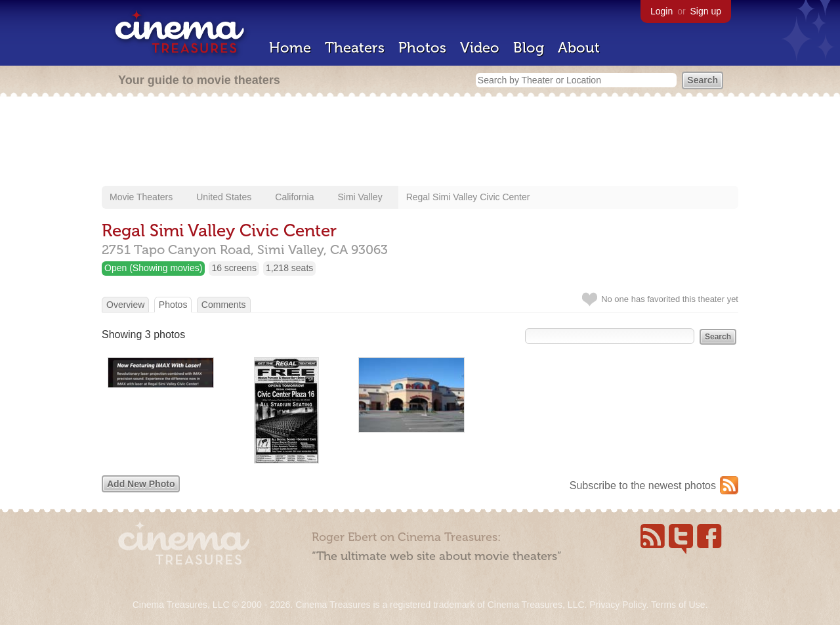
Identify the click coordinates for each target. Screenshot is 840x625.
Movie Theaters (141, 197)
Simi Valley (360, 197)
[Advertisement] (420, 142)
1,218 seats (289, 268)
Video (480, 48)
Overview (125, 305)
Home (290, 48)
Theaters (355, 48)
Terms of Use (678, 605)
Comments (224, 305)
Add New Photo (141, 484)
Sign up (706, 11)
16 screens (234, 268)
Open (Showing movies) (153, 268)
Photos (422, 48)
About (579, 48)
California (294, 197)
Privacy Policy (618, 605)
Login (661, 11)
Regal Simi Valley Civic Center (468, 197)
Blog (529, 48)
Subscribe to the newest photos (643, 485)
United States (224, 197)
